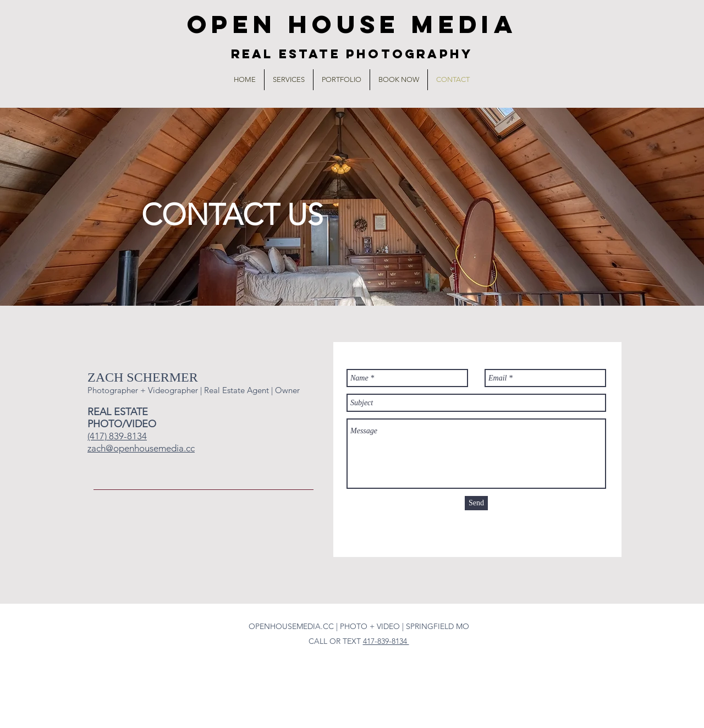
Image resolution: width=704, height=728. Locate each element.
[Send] (476, 503)
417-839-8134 (386, 641)
